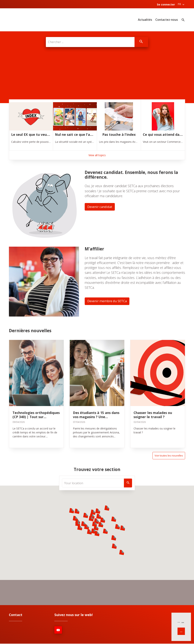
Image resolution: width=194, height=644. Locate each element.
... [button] (183, 621)
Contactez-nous (167, 20)
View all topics (97, 154)
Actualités (145, 20)
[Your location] (93, 483)
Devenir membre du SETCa (108, 301)
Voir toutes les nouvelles (168, 455)
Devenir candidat (101, 207)
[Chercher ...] (90, 42)
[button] (72, 511)
